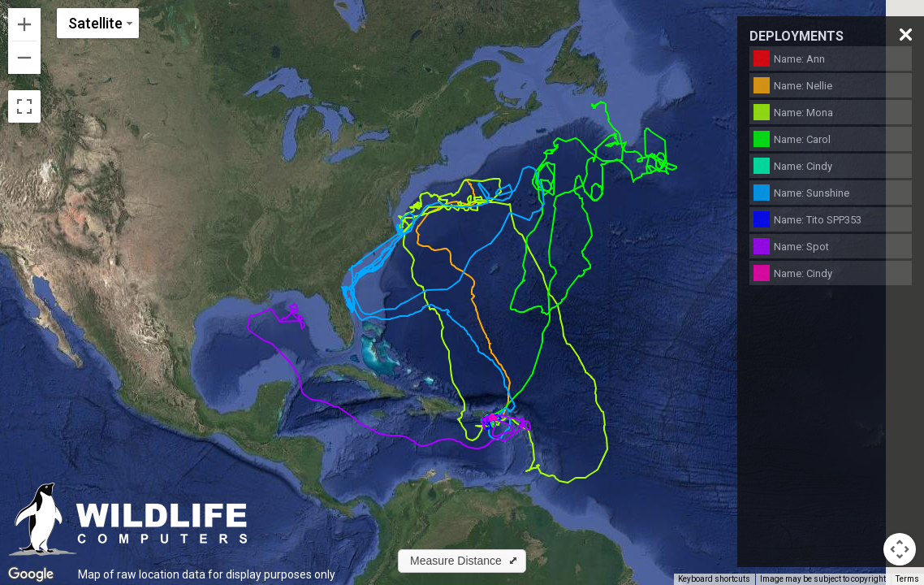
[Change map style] (98, 23)
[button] (462, 561)
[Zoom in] (24, 24)
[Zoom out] (24, 58)
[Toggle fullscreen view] (24, 106)
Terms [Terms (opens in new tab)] (907, 579)
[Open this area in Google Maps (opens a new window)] (31, 574)
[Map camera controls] (900, 549)
